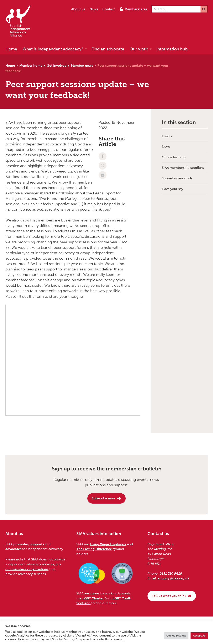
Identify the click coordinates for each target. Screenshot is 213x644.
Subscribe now (106, 498)
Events (167, 136)
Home (10, 66)
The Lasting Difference (94, 549)
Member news (82, 66)
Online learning (174, 157)
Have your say (172, 189)
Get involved (57, 66)
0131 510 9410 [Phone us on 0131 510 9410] (171, 573)
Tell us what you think (172, 596)
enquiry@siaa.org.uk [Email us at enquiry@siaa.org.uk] (173, 578)
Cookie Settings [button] (176, 636)
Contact (109, 9)
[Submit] (204, 9)
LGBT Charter (93, 598)
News (94, 9)
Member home (31, 66)
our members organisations (27, 569)
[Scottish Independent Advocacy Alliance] (20, 22)
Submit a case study (177, 178)
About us (78, 9)
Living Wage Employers (108, 544)
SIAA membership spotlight (183, 168)
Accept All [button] (199, 636)
